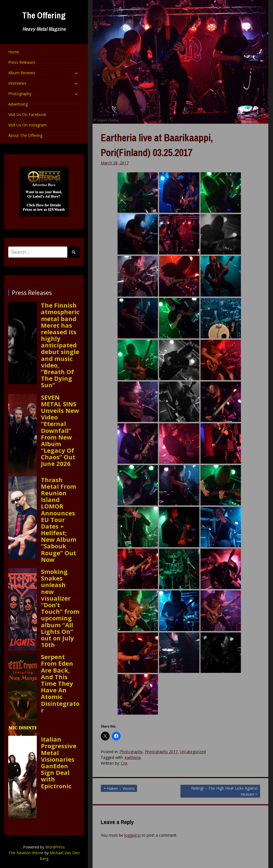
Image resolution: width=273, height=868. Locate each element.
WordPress (55, 847)
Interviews (17, 83)
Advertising (18, 104)
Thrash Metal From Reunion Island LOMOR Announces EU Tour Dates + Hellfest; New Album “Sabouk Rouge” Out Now (59, 519)
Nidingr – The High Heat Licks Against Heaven (225, 791)
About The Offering (25, 135)
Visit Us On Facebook (27, 114)
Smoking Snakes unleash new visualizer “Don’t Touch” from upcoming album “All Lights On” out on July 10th (60, 608)
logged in (133, 835)
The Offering (44, 15)
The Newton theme (26, 853)
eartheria (133, 757)
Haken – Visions (121, 788)
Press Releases (22, 62)
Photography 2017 (161, 752)
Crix (124, 763)
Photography (20, 94)
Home (14, 52)
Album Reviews (22, 73)
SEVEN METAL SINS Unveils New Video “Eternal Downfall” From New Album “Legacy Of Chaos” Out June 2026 (60, 430)
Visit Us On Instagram (27, 125)
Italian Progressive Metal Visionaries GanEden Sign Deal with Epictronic (59, 762)
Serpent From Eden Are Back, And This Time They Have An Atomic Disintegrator (60, 683)
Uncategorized (193, 752)
